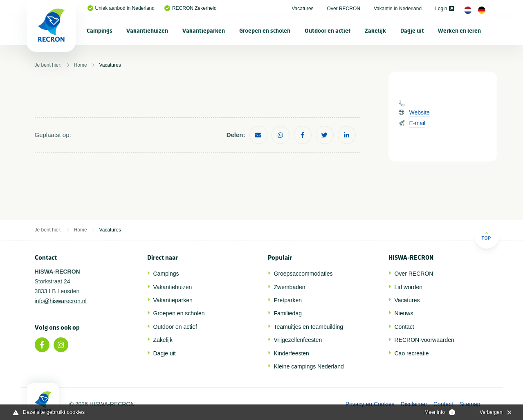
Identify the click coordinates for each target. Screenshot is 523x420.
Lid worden (409, 287)
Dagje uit (412, 31)
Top (486, 236)
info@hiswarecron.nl (61, 301)
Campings (100, 31)
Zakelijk (375, 31)
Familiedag (288, 313)
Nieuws (404, 313)
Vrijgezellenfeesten (298, 340)
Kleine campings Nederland (309, 366)
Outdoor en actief (328, 31)
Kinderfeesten (292, 353)
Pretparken (288, 300)
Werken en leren (459, 31)
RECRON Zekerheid (191, 8)
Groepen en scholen (265, 31)
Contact (404, 327)
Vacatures (302, 9)
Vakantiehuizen (147, 31)
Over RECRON (344, 9)
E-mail (418, 123)
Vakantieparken (204, 31)
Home (81, 65)
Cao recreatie (412, 353)
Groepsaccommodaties (303, 274)
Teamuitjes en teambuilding (309, 327)
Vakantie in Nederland (398, 9)
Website (420, 112)
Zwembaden (290, 287)
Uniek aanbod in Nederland (121, 8)
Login (444, 9)
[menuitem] (100, 31)
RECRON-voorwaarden (424, 340)
